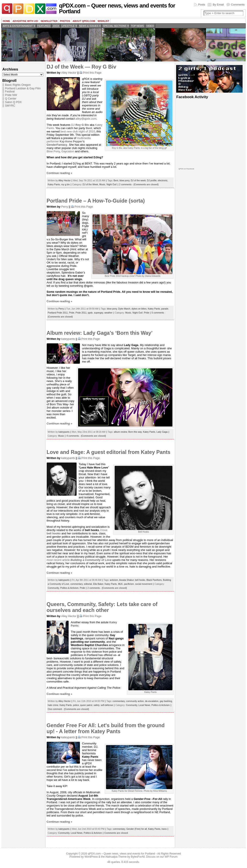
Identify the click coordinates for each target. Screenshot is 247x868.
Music (102, 184)
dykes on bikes (139, 309)
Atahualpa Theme (116, 857)
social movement (144, 584)
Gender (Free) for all (137, 829)
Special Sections (115, 26)
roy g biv (65, 184)
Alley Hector (69, 73)
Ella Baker (98, 584)
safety (97, 705)
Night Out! (112, 184)
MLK (120, 584)
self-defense (107, 705)
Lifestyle (68, 26)
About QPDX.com (84, 21)
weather (108, 313)
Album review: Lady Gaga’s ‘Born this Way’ (100, 333)
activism (114, 580)
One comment (55, 709)
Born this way (135, 432)
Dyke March (124, 309)
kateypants (68, 339)
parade (165, 309)
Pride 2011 (81, 313)
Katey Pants (54, 184)
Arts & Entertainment (18, 26)
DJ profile (152, 181)
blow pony (124, 181)
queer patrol (86, 705)
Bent (116, 181)
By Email (218, 5)
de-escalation (152, 701)
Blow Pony (53, 151)
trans (164, 829)
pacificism (129, 584)
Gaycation (68, 151)
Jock (56, 26)
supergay (98, 313)
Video (150, 26)
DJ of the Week (90, 184)
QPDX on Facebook (186, 169)
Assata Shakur (126, 580)
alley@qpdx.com (86, 119)
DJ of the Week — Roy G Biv (81, 67)
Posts (202, 5)
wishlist (103, 21)
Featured (44, 26)
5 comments (158, 313)
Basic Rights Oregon (18, 85)
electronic (163, 181)
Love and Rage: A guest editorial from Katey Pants (109, 452)
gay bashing (166, 701)
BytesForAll (138, 857)
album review (120, 432)
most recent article (79, 560)
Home (7, 21)
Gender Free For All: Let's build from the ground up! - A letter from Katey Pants (106, 728)
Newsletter (49, 21)
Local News (144, 705)
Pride (72, 313)
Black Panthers (154, 580)
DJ (80, 125)
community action (135, 701)
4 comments (73, 436)
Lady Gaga (162, 432)
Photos (65, 21)
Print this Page (92, 73)
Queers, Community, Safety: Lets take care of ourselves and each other (102, 607)
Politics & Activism (69, 588)
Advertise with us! (25, 21)
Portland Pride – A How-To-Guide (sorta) (96, 201)
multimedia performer (69, 140)
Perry (65, 207)
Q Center (11, 99)
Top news (137, 26)
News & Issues (89, 26)
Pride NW (11, 95)
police (76, 705)
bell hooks (140, 580)
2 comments (125, 184)
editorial (88, 584)
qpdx (90, 313)
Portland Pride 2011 (58, 313)
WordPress (91, 857)
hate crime (53, 705)
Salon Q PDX (13, 102)
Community (53, 588)
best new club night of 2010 (78, 131)
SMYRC (10, 106)
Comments (238, 5)
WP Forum (171, 857)
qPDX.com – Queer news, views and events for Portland (117, 8)
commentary (77, 584)
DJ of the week (138, 181)
